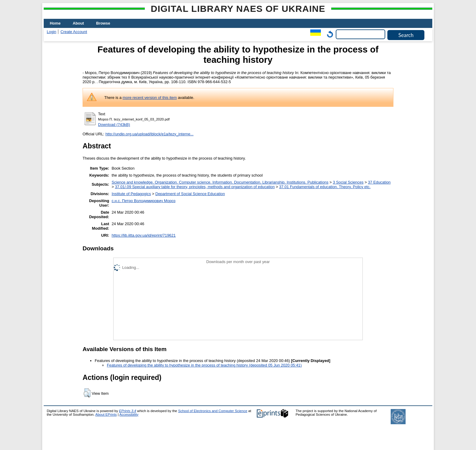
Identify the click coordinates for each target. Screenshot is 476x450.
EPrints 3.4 (127, 411)
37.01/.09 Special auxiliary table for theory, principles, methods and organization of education (195, 187)
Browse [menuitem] (103, 23)
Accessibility (129, 414)
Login (51, 32)
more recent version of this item (150, 98)
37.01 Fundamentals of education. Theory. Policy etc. (325, 187)
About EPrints (106, 414)
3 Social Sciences (348, 182)
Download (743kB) (114, 125)
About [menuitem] (78, 23)
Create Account (74, 32)
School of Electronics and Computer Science (213, 411)
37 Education (379, 182)
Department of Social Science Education (190, 194)
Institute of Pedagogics (131, 194)
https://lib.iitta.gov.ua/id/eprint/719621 (144, 235)
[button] (87, 393)
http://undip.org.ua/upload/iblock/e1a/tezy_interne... (149, 134)
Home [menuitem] (55, 23)
